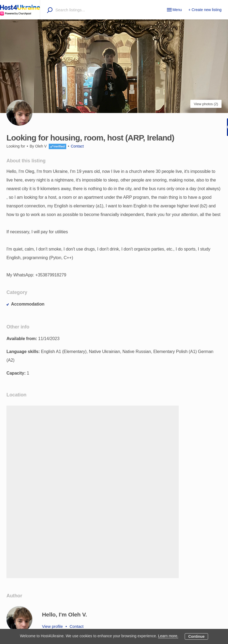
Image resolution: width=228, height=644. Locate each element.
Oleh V (41, 146)
